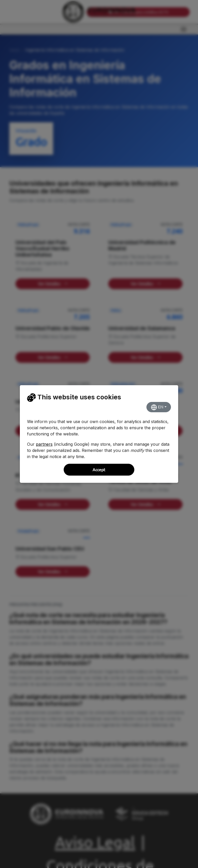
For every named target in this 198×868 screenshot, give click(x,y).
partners (44, 444)
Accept (99, 470)
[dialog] (99, 434)
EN (157, 407)
